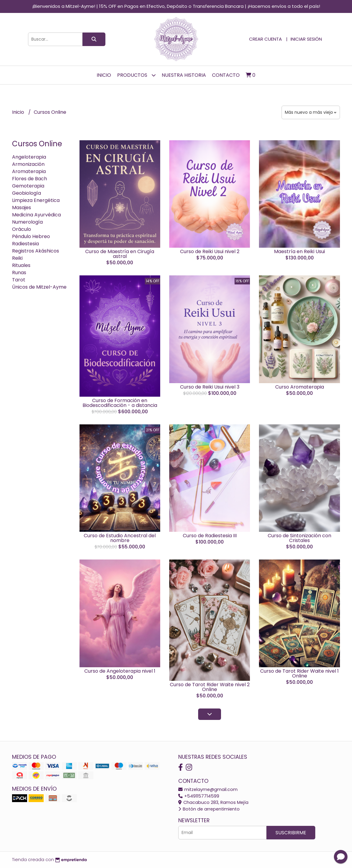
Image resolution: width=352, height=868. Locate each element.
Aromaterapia (29, 171)
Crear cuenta (265, 39)
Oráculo (22, 229)
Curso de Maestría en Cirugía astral (120, 254)
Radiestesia (25, 244)
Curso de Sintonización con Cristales (299, 538)
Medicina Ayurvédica (36, 215)
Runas (19, 273)
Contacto (226, 75)
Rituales (21, 265)
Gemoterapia (28, 186)
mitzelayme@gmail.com (208, 789)
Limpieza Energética (36, 200)
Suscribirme (291, 833)
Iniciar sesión (306, 39)
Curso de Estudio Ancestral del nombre (120, 538)
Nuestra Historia (184, 75)
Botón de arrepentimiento (209, 809)
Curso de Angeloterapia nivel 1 (120, 671)
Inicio (104, 75)
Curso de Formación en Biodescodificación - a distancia (120, 403)
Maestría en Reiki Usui (299, 251)
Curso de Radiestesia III (210, 536)
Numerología (27, 222)
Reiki (17, 258)
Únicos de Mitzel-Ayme (39, 287)
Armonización (28, 164)
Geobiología (26, 193)
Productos (136, 75)
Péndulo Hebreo (31, 236)
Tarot (19, 280)
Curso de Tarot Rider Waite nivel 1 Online (299, 673)
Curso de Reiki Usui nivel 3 (210, 387)
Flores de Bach (30, 179)
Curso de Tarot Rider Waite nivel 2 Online (210, 687)
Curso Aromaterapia (300, 387)
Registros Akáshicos (36, 251)
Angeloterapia (29, 157)
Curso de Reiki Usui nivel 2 (210, 251)
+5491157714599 (199, 796)
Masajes (22, 208)
